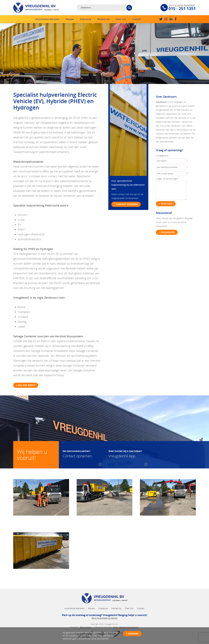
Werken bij (103, 19)
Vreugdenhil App (125, 454)
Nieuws (70, 19)
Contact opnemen (127, 204)
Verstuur (167, 204)
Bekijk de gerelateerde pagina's (104, 618)
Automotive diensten (47, 19)
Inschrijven (168, 232)
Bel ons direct (27, 385)
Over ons (121, 19)
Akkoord (133, 634)
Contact (137, 19)
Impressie (86, 19)
